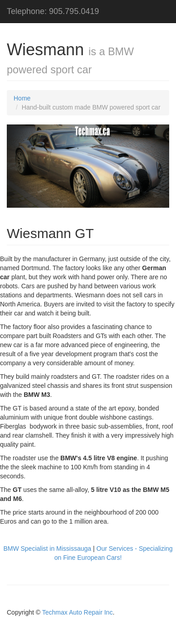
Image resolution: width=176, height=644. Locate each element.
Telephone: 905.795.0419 (53, 11)
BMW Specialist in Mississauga (47, 549)
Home (22, 98)
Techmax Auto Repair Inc (78, 612)
